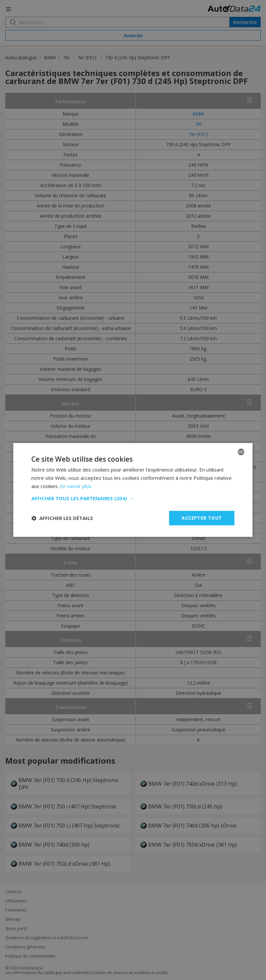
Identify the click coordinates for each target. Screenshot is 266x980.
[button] (133, 498)
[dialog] (133, 490)
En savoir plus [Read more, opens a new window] (76, 486)
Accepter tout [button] (202, 518)
